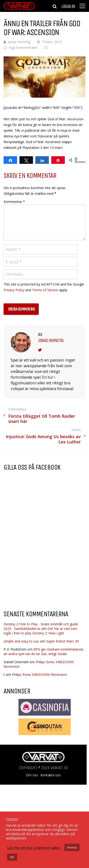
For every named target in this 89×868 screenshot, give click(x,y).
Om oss (32, 775)
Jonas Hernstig (19, 42)
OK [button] (12, 857)
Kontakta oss (51, 775)
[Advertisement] (43, 568)
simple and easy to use (21, 641)
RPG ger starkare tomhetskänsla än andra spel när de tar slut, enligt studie (43, 652)
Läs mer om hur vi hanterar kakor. (34, 848)
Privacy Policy (14, 290)
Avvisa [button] (72, 847)
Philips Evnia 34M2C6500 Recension (39, 675)
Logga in (68, 6)
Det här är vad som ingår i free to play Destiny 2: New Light (40, 631)
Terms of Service (45, 290)
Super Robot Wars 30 (62, 641)
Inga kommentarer (23, 48)
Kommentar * (14, 202)
